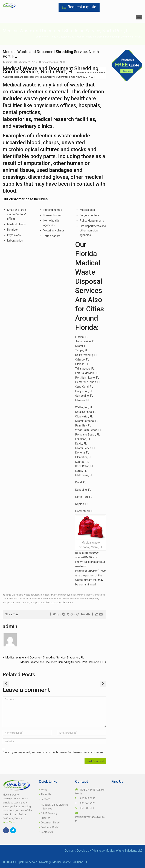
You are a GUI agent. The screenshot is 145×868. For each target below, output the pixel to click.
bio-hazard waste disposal (54, 595)
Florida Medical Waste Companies (87, 595)
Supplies (45, 818)
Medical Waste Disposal (15, 599)
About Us (46, 794)
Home (53, 37)
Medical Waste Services (66, 599)
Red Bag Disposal (89, 599)
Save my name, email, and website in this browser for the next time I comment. (53, 752)
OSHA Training (49, 813)
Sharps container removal (16, 602)
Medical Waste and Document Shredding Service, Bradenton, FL (45, 657)
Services (45, 799)
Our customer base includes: (26, 199)
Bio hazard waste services (26, 595)
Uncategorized (66, 37)
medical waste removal (41, 599)
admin (9, 62)
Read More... (10, 822)
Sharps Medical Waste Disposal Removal (52, 602)
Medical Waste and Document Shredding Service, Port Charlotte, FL (62, 662)
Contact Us (47, 832)
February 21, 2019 (27, 62)
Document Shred (50, 823)
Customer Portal (50, 827)
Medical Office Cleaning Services (55, 807)
